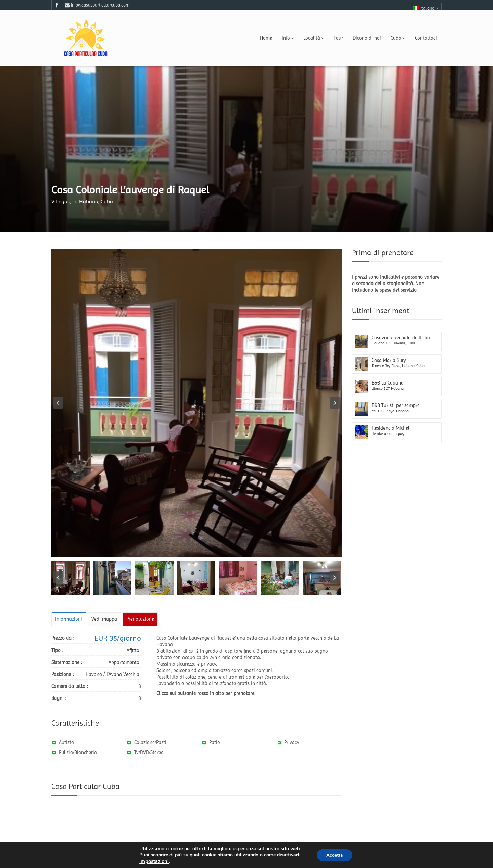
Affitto (133, 650)
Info (288, 38)
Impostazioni (153, 861)
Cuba (398, 38)
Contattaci (426, 38)
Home (266, 38)
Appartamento (124, 662)
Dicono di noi (367, 38)
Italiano (426, 8)
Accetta (335, 855)
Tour (338, 38)
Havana (94, 674)
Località (314, 38)
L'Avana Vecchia (123, 674)
